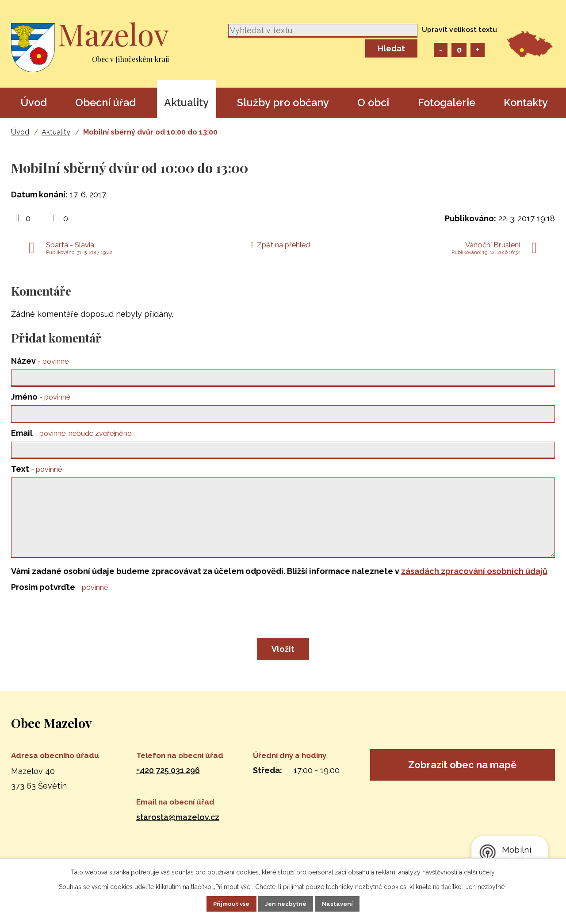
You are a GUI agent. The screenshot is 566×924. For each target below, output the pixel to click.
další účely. (480, 871)
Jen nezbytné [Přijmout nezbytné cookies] (287, 903)
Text (36, 473)
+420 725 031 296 (168, 788)
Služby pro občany (283, 102)
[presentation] (78, 634)
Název (40, 361)
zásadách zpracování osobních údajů (474, 589)
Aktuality (186, 102)
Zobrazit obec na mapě (462, 785)
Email (71, 436)
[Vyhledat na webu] (323, 31)
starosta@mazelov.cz (178, 834)
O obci (373, 102)
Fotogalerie (447, 102)
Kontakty (526, 102)
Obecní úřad (105, 102)
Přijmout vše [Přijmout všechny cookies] (224, 903)
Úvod (34, 102)
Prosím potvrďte (59, 605)
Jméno (41, 398)
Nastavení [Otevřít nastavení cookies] (346, 903)
